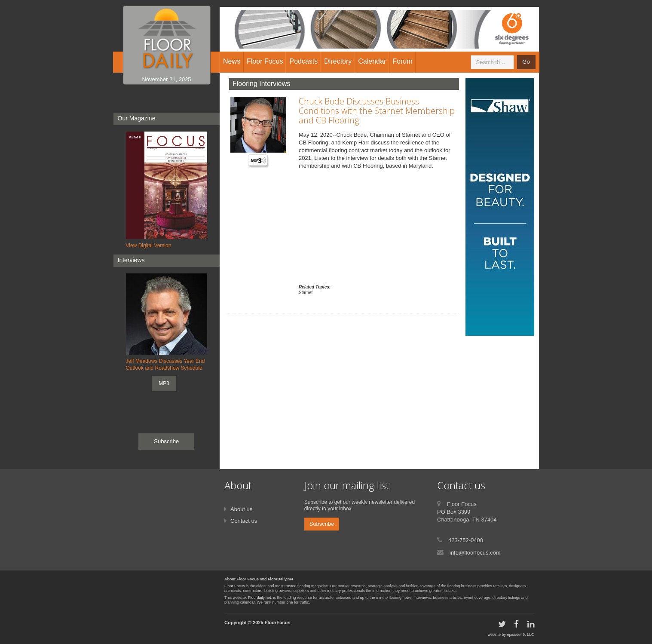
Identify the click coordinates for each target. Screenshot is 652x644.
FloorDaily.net (280, 579)
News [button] (232, 61)
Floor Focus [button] (265, 61)
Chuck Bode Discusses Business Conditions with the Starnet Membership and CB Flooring (377, 111)
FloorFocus (278, 623)
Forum (402, 61)
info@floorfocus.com (475, 553)
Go (526, 62)
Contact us (244, 521)
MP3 (164, 383)
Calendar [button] (372, 61)
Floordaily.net (259, 598)
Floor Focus (235, 586)
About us (241, 509)
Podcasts (303, 61)
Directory (338, 61)
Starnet (306, 293)
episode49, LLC (520, 635)
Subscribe (166, 441)
